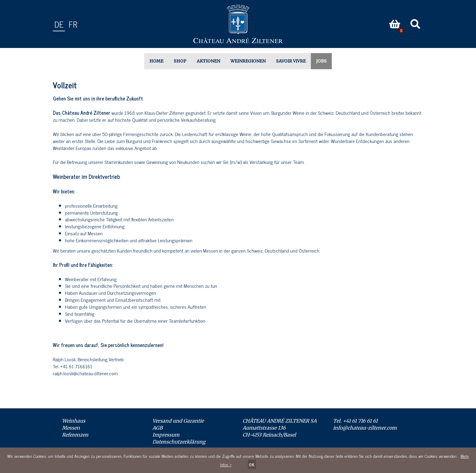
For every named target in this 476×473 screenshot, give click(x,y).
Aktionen (208, 61)
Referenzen (75, 435)
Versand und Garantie (178, 421)
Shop (180, 61)
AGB (158, 428)
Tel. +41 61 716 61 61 (355, 421)
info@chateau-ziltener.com (365, 428)
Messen (71, 428)
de (59, 24)
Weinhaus (74, 421)
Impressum (166, 435)
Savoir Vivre (291, 61)
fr (73, 24)
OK (252, 464)
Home (156, 61)
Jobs (321, 61)
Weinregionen (248, 61)
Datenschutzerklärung (179, 442)
